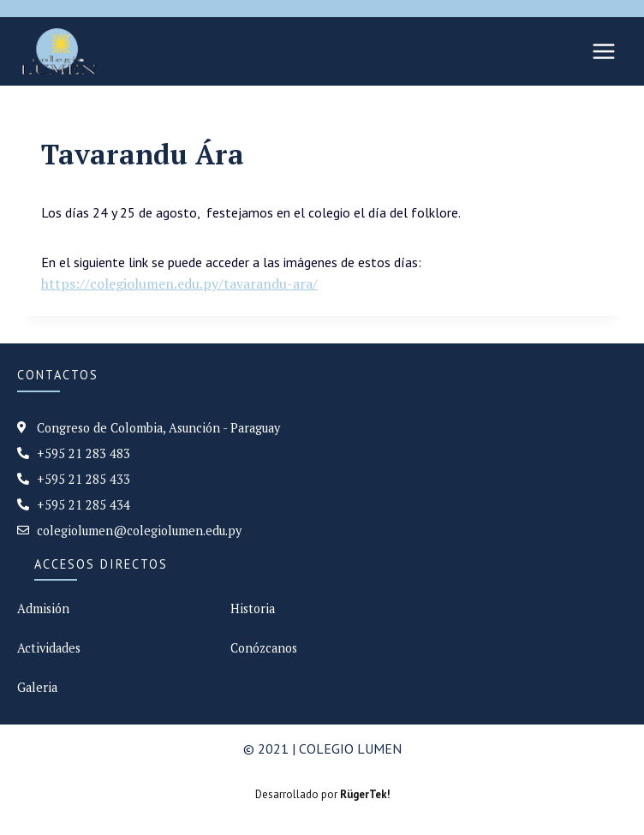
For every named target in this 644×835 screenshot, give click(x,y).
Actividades (49, 648)
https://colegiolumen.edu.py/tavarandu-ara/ (179, 283)
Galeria (37, 687)
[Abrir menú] (603, 51)
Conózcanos (264, 648)
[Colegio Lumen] (59, 51)
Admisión (43, 608)
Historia (253, 608)
